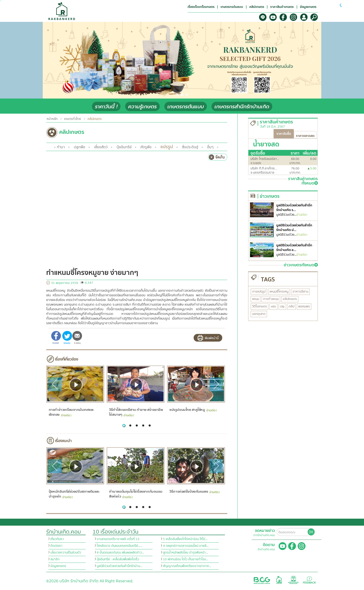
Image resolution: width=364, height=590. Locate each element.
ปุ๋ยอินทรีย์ (124, 147)
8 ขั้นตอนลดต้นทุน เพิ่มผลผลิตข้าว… (120, 553)
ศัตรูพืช (146, 147)
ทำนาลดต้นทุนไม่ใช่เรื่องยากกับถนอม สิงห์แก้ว (136, 494)
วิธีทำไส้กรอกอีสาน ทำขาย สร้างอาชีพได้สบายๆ (136, 412)
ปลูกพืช (80, 147)
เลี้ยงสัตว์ (101, 147)
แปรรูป (167, 147)
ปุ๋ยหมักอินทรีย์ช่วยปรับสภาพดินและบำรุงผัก (74, 494)
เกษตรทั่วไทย (73, 119)
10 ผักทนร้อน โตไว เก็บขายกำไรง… (186, 559)
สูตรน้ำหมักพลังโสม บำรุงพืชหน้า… (185, 553)
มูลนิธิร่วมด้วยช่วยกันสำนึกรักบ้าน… (120, 566)
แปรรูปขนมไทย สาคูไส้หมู (193, 410)
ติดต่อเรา (56, 546)
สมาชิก (55, 559)
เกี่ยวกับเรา (57, 539)
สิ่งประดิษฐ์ (190, 147)
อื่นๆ (210, 147)
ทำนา (61, 147)
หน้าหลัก (52, 119)
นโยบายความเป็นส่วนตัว (66, 553)
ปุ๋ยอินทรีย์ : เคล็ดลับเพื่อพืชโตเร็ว (118, 559)
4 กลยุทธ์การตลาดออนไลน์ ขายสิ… (186, 546)
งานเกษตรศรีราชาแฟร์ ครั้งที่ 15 (118, 539)
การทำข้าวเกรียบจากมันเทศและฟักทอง (71, 412)
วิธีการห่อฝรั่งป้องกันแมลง (195, 491)
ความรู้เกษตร (142, 107)
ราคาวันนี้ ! (106, 107)
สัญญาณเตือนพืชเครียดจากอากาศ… (187, 566)
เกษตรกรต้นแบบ (186, 107)
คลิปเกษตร (95, 119)
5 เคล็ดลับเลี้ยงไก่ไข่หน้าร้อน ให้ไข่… (185, 539)
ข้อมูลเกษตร (58, 566)
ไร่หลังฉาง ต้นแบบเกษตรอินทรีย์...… (120, 546)
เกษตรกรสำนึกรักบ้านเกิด (242, 107)
